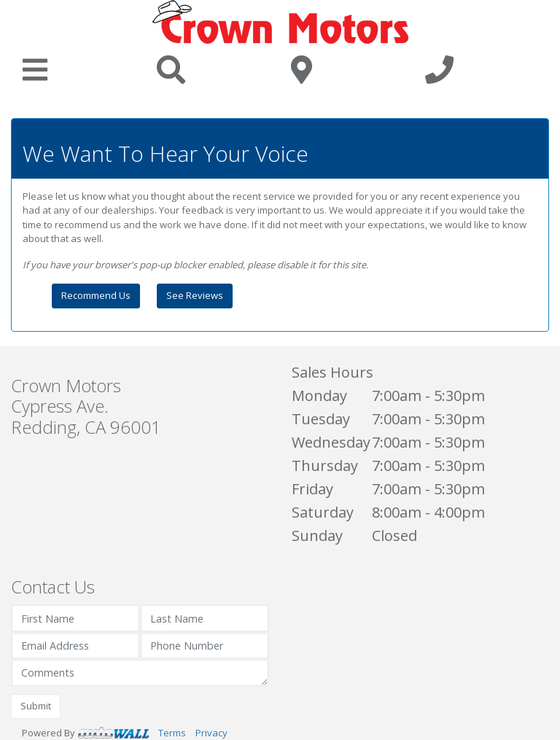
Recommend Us (96, 295)
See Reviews (195, 295)
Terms (172, 733)
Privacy (211, 733)
